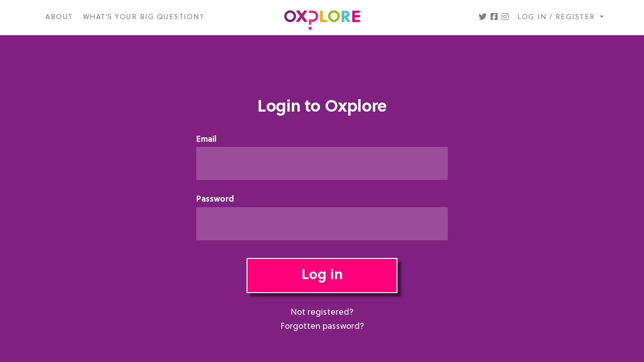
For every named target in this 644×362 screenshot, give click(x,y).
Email (206, 140)
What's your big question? (144, 17)
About (59, 17)
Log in (322, 276)
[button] (482, 18)
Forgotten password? (322, 327)
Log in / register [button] (557, 17)
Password (215, 200)
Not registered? (322, 313)
